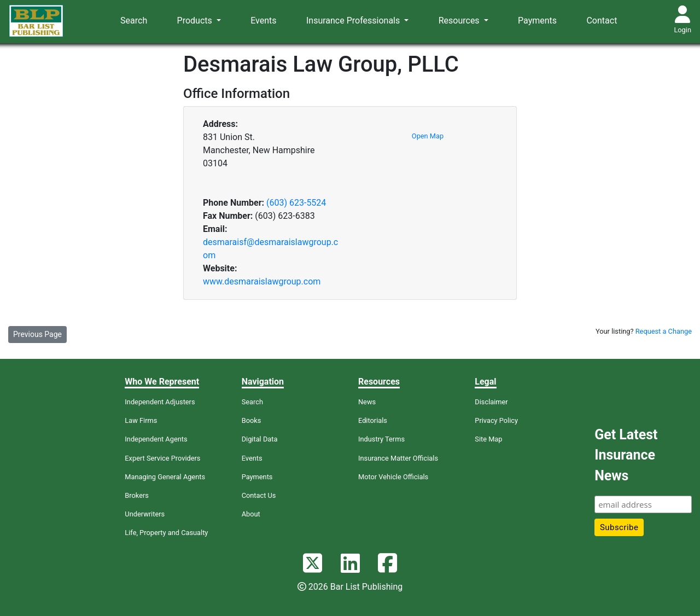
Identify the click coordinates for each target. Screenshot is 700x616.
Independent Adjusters (160, 402)
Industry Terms (381, 439)
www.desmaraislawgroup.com (262, 281)
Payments (537, 21)
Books (252, 420)
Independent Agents (156, 439)
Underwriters (145, 514)
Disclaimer (491, 402)
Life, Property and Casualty (166, 533)
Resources (460, 21)
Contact (602, 21)
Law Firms (141, 420)
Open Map (428, 136)
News (367, 402)
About (251, 514)
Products (196, 21)
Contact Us (259, 495)
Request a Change (664, 331)
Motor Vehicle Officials (393, 477)
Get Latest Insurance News (626, 455)
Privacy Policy (496, 420)
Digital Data (260, 439)
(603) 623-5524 (296, 203)
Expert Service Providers (162, 458)
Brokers (137, 495)
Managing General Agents (165, 477)
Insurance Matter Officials (398, 458)
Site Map (488, 439)
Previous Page (37, 334)
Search (134, 21)
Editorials (373, 420)
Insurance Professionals (354, 21)
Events (263, 21)
